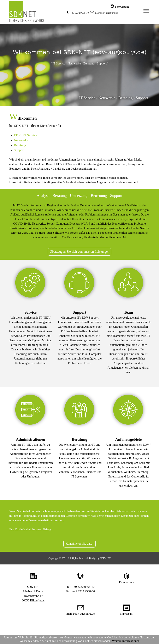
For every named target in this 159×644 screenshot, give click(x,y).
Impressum (127, 614)
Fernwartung (122, 7)
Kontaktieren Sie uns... (79, 544)
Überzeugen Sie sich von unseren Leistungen (79, 252)
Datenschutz (126, 582)
